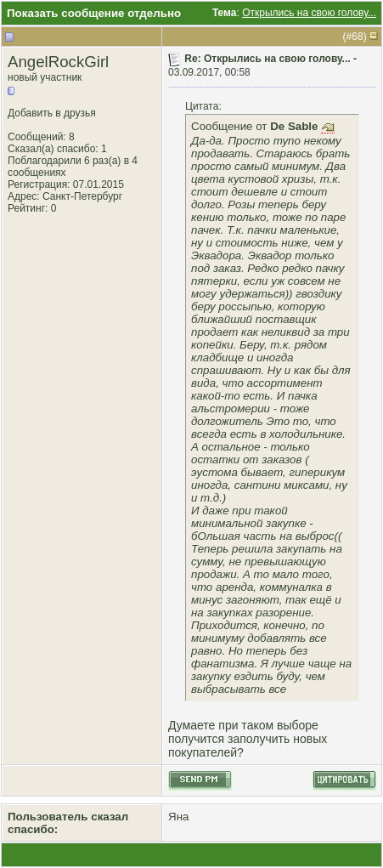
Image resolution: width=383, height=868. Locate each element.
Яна (178, 817)
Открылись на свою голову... (309, 13)
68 (357, 37)
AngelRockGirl (58, 62)
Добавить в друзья (52, 113)
